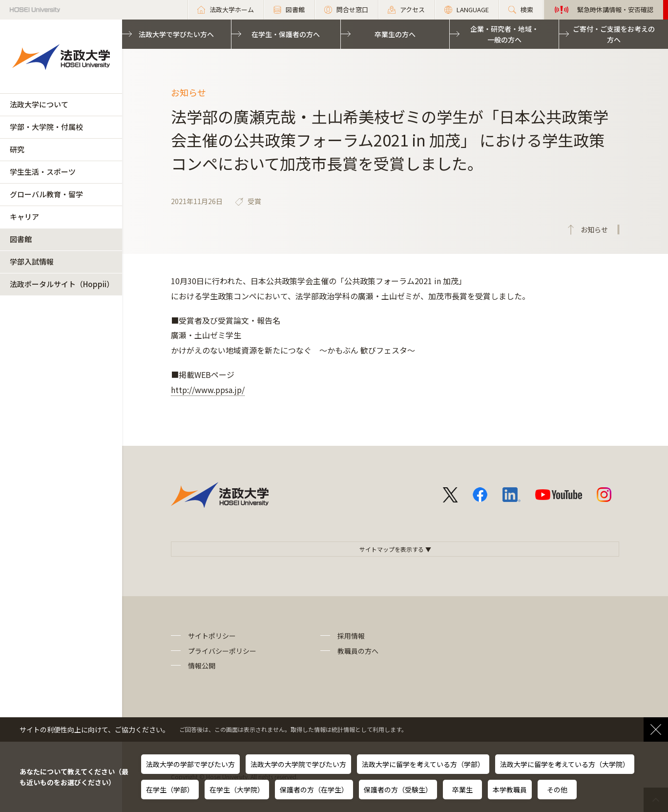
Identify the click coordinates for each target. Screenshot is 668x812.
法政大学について (39, 104)
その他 (557, 790)
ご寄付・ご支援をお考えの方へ (614, 34)
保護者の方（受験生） (398, 790)
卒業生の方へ (395, 34)
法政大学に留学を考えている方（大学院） (565, 764)
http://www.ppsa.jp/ (208, 390)
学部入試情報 (32, 261)
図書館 (21, 239)
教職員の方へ (358, 651)
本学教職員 (510, 790)
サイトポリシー (212, 636)
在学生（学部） (170, 790)
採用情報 (351, 636)
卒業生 (462, 790)
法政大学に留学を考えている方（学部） (423, 764)
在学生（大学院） (237, 790)
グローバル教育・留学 (46, 194)
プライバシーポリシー (222, 651)
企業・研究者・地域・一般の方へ (504, 34)
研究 (17, 149)
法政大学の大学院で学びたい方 (298, 764)
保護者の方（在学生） (314, 790)
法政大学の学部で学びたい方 (190, 764)
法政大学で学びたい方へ (176, 34)
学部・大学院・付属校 (46, 127)
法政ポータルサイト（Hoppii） (62, 284)
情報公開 (202, 666)
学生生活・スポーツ (43, 172)
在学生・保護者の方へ (286, 34)
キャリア (24, 217)
